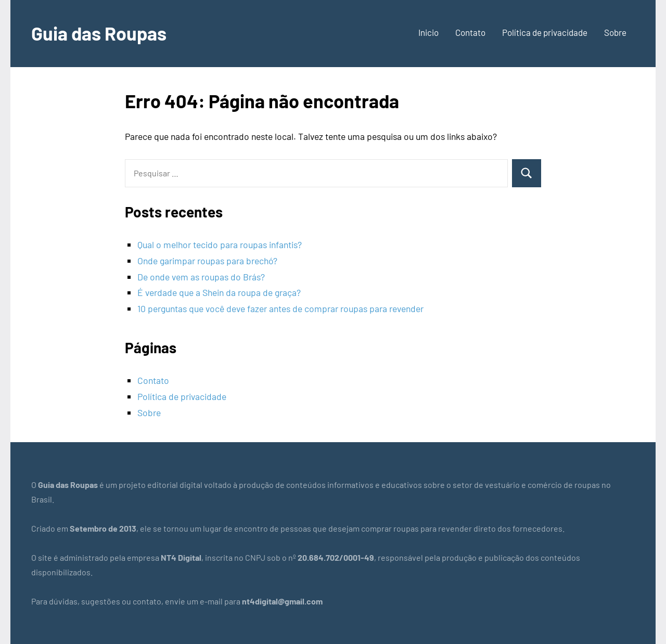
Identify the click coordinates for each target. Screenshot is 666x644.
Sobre (615, 32)
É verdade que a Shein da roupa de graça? (219, 292)
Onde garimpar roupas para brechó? (207, 261)
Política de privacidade (545, 32)
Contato (470, 32)
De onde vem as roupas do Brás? (201, 277)
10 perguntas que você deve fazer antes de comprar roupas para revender (280, 308)
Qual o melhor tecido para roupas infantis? (220, 244)
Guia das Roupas (99, 33)
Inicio (428, 32)
